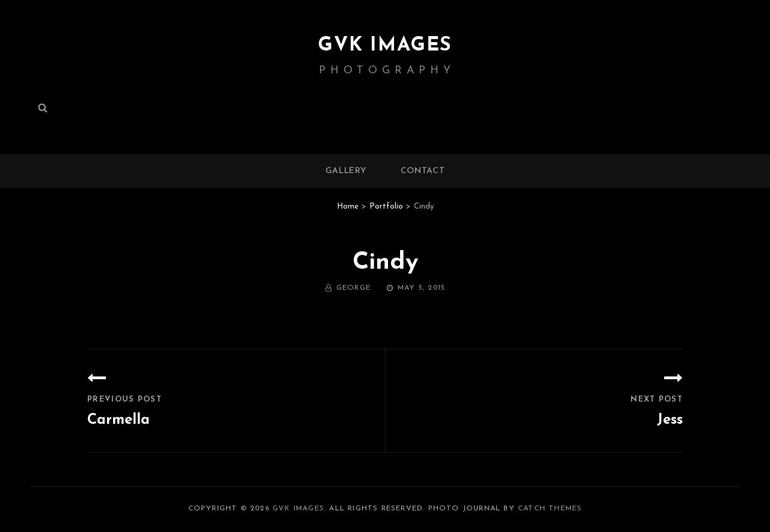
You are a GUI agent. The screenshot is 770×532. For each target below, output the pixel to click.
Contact (423, 171)
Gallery (346, 171)
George (353, 288)
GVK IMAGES (385, 46)
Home (348, 206)
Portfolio (386, 206)
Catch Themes (550, 509)
